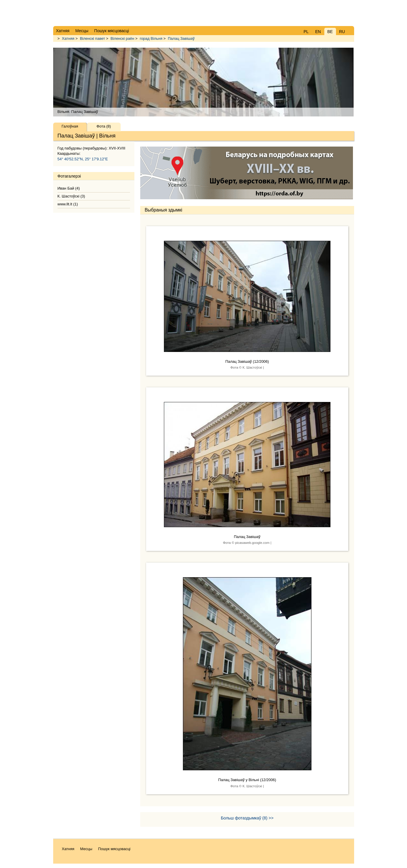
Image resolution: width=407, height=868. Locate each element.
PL (306, 32)
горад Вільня (151, 38)
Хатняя (68, 38)
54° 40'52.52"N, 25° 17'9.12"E (83, 159)
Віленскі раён (122, 38)
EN (318, 32)
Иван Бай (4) (69, 188)
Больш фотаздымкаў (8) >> (247, 818)
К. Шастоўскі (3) (71, 196)
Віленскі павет (92, 38)
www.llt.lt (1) (68, 204)
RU (342, 32)
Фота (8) (104, 126)
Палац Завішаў (181, 38)
